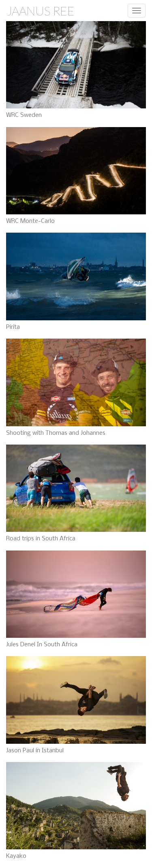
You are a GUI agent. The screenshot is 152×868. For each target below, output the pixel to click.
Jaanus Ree (41, 11)
